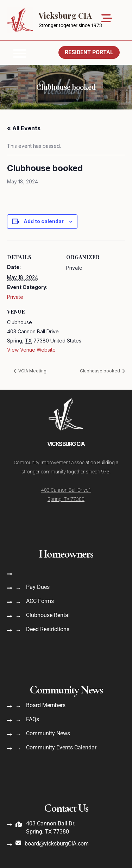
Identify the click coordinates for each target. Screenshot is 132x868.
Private (15, 297)
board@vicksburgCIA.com (57, 844)
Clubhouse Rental (48, 615)
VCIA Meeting (32, 371)
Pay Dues (38, 587)
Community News (48, 733)
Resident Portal (89, 52)
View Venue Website (31, 350)
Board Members (46, 705)
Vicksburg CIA (65, 15)
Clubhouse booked (100, 371)
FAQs (33, 719)
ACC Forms (40, 601)
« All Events (24, 128)
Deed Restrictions (48, 629)
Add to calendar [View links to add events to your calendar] (44, 221)
